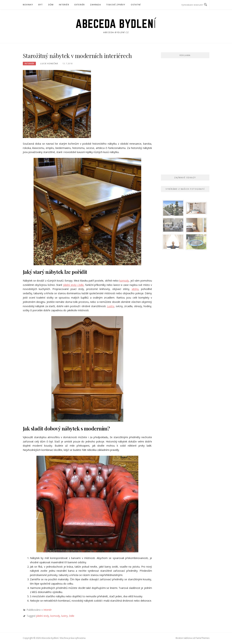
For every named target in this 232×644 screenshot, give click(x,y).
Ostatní (136, 5)
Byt (41, 5)
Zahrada (95, 5)
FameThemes (203, 638)
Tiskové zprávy (116, 5)
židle (72, 616)
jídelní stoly (43, 616)
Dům (51, 5)
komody (55, 616)
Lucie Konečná (49, 63)
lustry (65, 616)
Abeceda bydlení (116, 24)
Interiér (64, 5)
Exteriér (80, 5)
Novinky (28, 5)
